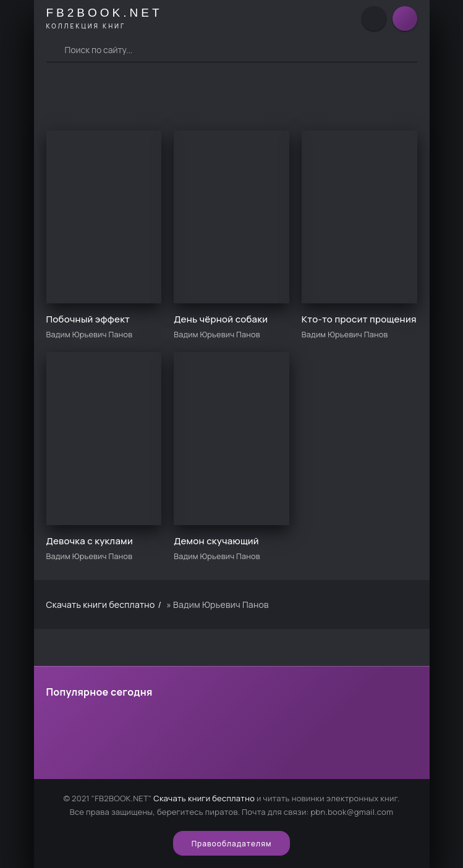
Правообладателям (232, 844)
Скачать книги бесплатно (204, 798)
